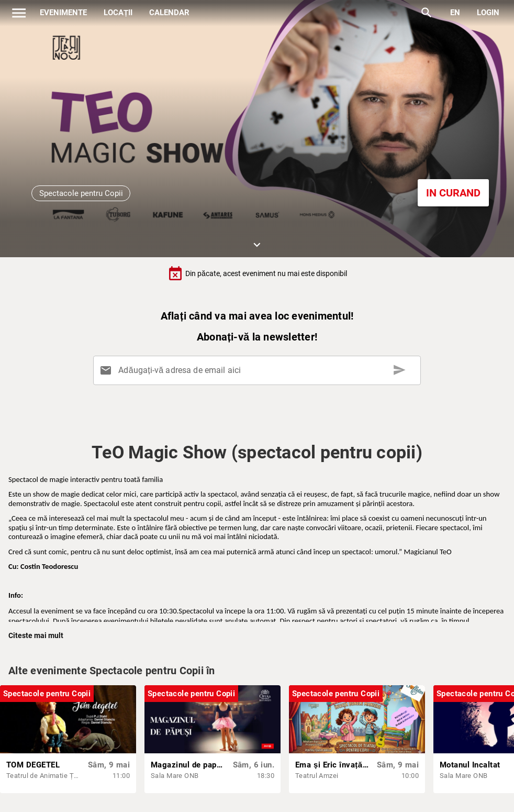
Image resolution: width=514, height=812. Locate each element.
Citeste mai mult (36, 635)
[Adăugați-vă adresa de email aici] (259, 370)
